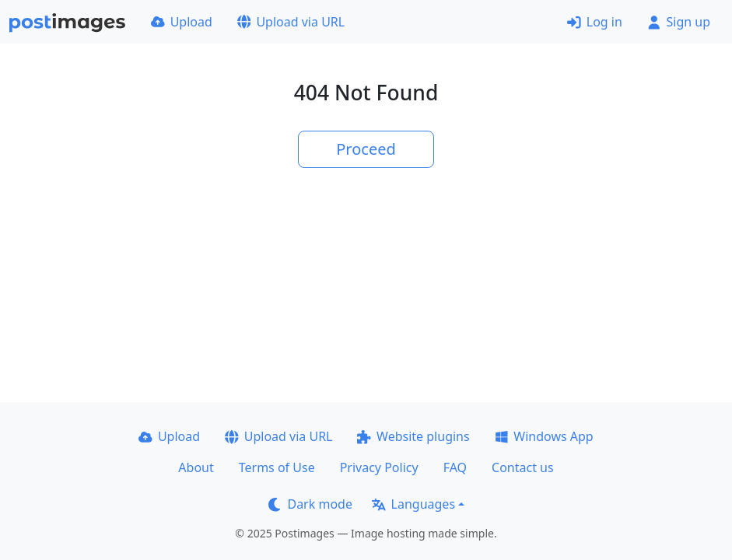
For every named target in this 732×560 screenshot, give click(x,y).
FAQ (455, 467)
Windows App (544, 436)
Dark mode (310, 504)
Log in (595, 22)
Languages (413, 504)
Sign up (679, 22)
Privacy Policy (379, 467)
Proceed (366, 149)
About (196, 467)
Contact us (523, 467)
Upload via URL (291, 22)
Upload (182, 22)
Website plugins (413, 436)
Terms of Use (277, 467)
